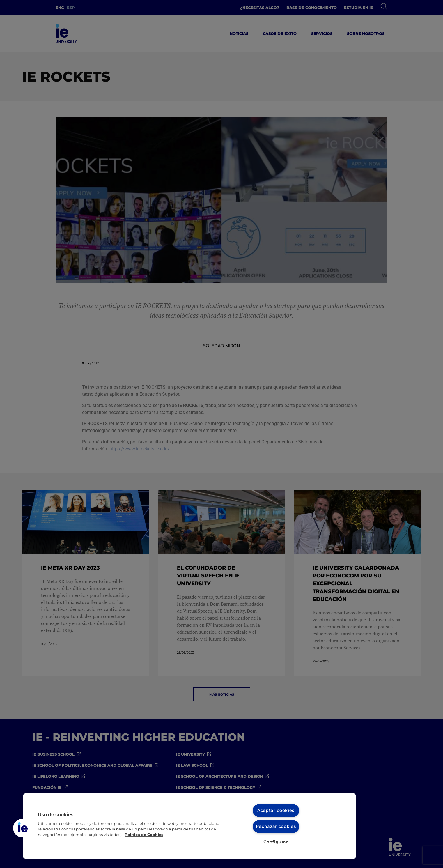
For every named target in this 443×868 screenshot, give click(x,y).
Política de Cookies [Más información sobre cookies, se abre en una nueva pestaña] (144, 835)
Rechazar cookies (276, 826)
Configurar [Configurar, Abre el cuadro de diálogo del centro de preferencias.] (276, 842)
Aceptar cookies (276, 810)
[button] (22, 828)
